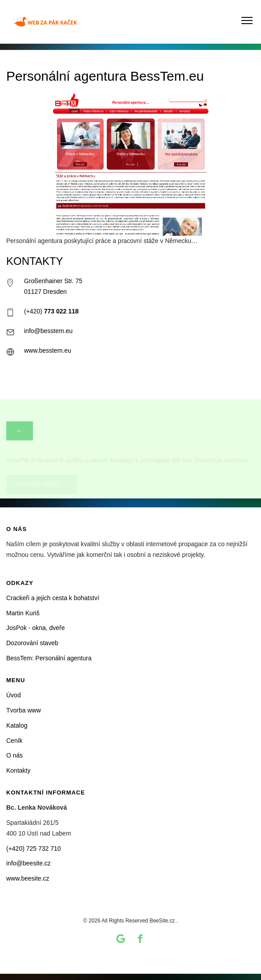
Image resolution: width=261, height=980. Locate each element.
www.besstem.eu (48, 350)
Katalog (17, 725)
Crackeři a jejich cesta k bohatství (53, 598)
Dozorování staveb (32, 643)
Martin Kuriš (23, 613)
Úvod (14, 695)
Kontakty (18, 770)
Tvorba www (24, 710)
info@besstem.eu (48, 331)
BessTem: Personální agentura (49, 658)
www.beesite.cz (28, 878)
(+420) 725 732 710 (34, 848)
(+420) (51, 311)
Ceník (14, 741)
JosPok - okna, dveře (36, 628)
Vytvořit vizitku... (42, 468)
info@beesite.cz (29, 863)
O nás (14, 755)
